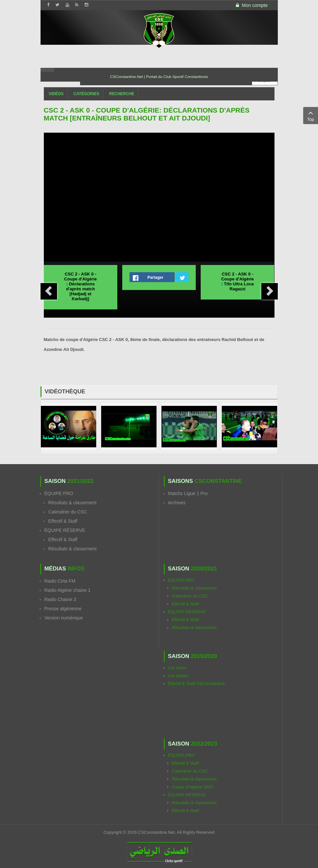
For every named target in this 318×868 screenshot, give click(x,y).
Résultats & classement (72, 503)
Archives (177, 503)
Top (311, 115)
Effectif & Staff (63, 521)
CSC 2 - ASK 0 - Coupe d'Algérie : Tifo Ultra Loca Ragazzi (237, 281)
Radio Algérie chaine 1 (68, 590)
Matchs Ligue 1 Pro (188, 493)
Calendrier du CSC (68, 512)
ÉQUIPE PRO (59, 493)
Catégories (86, 94)
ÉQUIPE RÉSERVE (65, 530)
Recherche (122, 94)
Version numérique (64, 618)
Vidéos (56, 94)
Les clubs (177, 668)
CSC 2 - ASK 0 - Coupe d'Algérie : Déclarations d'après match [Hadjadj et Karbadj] (81, 286)
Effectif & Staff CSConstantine (197, 684)
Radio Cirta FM (60, 581)
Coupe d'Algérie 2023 (193, 787)
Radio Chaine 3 (60, 599)
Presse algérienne (63, 609)
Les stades (178, 676)
